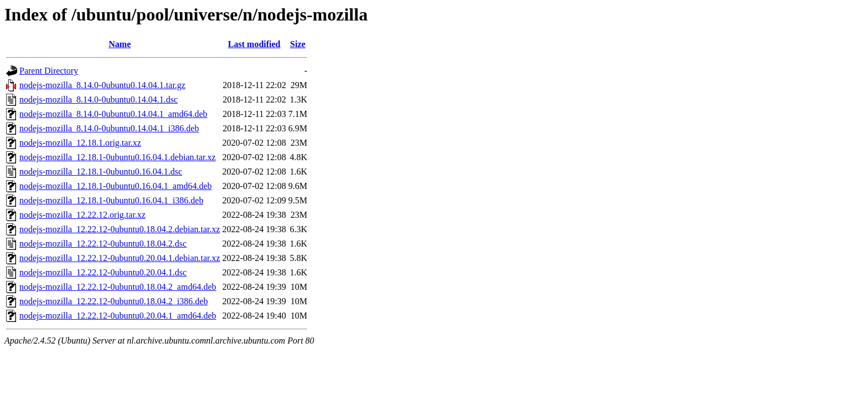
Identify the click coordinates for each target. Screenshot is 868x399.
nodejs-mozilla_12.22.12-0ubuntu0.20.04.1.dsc (103, 272)
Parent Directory (49, 71)
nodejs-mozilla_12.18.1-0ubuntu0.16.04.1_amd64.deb (116, 186)
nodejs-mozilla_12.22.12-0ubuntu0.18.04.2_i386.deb (113, 301)
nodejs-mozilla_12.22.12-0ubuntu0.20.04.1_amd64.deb (118, 316)
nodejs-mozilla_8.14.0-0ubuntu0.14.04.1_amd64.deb (113, 114)
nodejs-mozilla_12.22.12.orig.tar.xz (82, 215)
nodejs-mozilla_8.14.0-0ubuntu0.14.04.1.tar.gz (102, 85)
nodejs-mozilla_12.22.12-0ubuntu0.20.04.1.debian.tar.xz (120, 258)
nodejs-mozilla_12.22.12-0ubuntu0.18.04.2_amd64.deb (118, 287)
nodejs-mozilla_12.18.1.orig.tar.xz (80, 143)
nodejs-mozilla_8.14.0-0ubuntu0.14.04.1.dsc (99, 99)
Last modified (254, 44)
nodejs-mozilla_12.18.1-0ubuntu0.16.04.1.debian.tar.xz (118, 157)
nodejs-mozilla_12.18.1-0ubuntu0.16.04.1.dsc (101, 172)
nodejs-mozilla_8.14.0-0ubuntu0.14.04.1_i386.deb (109, 128)
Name (120, 44)
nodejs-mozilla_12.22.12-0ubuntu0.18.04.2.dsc (103, 244)
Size (298, 44)
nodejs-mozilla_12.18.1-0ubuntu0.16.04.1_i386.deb (111, 200)
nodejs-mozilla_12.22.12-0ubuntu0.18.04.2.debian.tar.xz (120, 229)
